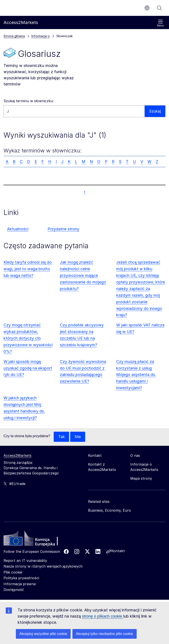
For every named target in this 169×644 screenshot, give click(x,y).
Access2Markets (17, 456)
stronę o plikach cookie (103, 616)
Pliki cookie (13, 572)
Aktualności (18, 229)
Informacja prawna (20, 584)
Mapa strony (141, 479)
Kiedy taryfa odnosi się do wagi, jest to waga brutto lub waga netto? (28, 269)
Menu (160, 23)
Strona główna (14, 36)
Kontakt (118, 551)
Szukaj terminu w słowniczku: (29, 101)
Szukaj (159, 8)
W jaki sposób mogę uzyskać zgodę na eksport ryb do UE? (28, 368)
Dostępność (14, 590)
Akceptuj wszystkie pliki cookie (43, 634)
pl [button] (147, 8)
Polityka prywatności (21, 578)
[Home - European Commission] (35, 540)
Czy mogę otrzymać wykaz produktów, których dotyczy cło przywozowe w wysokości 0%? (28, 338)
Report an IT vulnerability (25, 561)
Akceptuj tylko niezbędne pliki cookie (105, 634)
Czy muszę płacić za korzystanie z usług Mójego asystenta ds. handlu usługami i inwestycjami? (136, 375)
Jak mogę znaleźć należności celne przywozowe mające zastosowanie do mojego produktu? (83, 275)
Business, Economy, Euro (109, 511)
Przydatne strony (63, 229)
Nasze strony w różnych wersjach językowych (43, 566)
